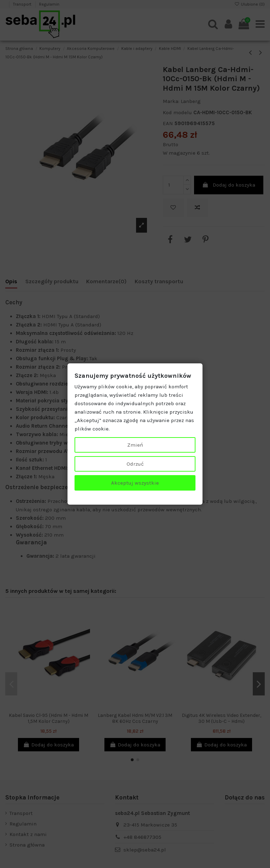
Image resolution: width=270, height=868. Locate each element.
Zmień (135, 445)
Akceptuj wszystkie (135, 483)
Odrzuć (135, 464)
